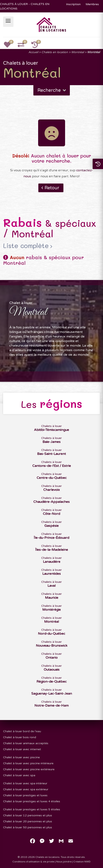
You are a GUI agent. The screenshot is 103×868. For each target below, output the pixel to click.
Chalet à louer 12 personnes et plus (28, 815)
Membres (92, 4)
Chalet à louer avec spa (19, 775)
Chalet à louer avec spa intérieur (25, 783)
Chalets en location (55, 52)
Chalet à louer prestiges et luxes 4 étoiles (32, 801)
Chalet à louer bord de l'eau (22, 731)
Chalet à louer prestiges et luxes (25, 795)
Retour (52, 188)
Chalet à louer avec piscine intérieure (28, 763)
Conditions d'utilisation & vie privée (33, 862)
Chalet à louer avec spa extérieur (26, 789)
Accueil (33, 52)
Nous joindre (64, 862)
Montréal (78, 52)
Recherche (52, 90)
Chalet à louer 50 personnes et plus (28, 827)
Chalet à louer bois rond (20, 737)
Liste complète (26, 246)
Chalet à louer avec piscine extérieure (29, 769)
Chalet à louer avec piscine (21, 757)
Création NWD (82, 862)
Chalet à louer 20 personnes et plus (28, 821)
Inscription (73, 4)
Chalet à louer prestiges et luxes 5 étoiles (32, 809)
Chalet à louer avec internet (22, 749)
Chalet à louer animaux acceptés (26, 743)
